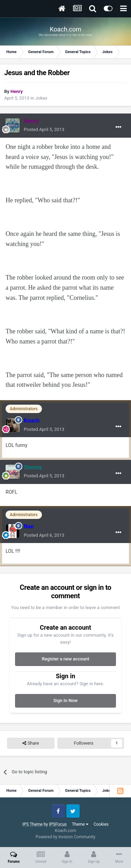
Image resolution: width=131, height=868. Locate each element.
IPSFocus (58, 824)
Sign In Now (65, 700)
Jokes (41, 98)
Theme (80, 824)
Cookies (101, 824)
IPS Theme (32, 824)
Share (31, 743)
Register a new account (66, 659)
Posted (44, 129)
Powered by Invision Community (65, 837)
